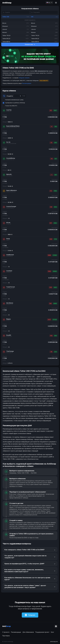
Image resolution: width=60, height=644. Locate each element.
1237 (49, 320)
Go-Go (8, 142)
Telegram (30, 615)
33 (51, 110)
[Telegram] (56, 626)
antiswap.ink (54, 641)
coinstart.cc (9, 272)
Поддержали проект (42, 632)
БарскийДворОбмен (13, 126)
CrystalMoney (11, 158)
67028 (55, 320)
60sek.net (9, 224)
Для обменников (28, 632)
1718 (55, 239)
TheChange (10, 351)
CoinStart (9, 271)
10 (51, 143)
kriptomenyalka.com (11, 192)
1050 (49, 271)
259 (51, 239)
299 (55, 143)
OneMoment (10, 255)
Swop (8, 239)
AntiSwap (7, 3)
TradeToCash (11, 287)
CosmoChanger (11, 206)
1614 (55, 207)
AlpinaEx (9, 174)
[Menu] (56, 3)
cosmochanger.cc (10, 208)
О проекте (6, 632)
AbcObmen (10, 303)
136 (56, 127)
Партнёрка (6, 636)
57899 (55, 255)
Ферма (8, 319)
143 (51, 336)
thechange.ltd (9, 353)
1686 (49, 255)
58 (51, 207)
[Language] (49, 3)
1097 (55, 110)
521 (56, 159)
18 (51, 352)
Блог (52, 632)
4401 (55, 287)
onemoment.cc (10, 256)
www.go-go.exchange (11, 143)
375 (51, 287)
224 (55, 352)
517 (51, 223)
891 (56, 175)
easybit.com (9, 336)
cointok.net (9, 111)
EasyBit (9, 335)
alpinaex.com (9, 176)
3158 (55, 191)
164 (50, 303)
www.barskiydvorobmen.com (13, 127)
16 (51, 191)
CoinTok (9, 110)
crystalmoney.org (10, 160)
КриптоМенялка (12, 190)
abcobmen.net (9, 304)
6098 (55, 303)
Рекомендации (27, 83)
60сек (8, 223)
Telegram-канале (24, 78)
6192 (55, 223)
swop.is (8, 240)
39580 (55, 271)
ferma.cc (8, 320)
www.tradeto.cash (10, 288)
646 (55, 336)
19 (52, 159)
